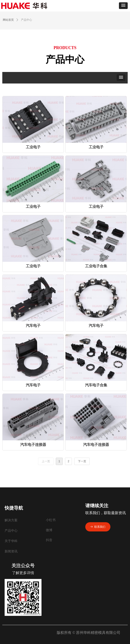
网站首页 (8, 20)
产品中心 (27, 20)
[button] (123, 6)
